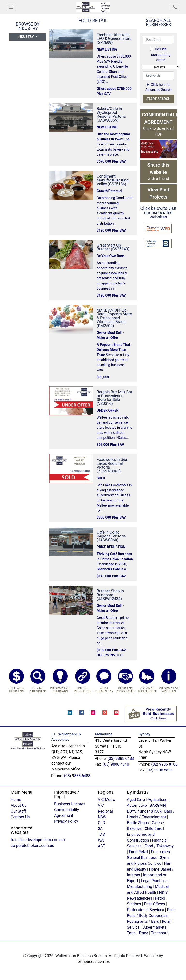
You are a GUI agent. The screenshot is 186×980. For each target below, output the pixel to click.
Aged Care (136, 800)
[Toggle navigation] (11, 7)
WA (101, 840)
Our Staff (18, 811)
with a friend (159, 171)
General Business (142, 858)
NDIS (163, 892)
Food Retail (139, 852)
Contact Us (20, 817)
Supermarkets (154, 927)
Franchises (160, 852)
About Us (19, 805)
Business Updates (70, 804)
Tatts (131, 933)
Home (16, 800)
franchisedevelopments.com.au (38, 840)
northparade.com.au (93, 962)
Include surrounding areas (160, 54)
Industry (26, 37)
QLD (101, 823)
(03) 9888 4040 (116, 764)
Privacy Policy (66, 821)
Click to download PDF (159, 124)
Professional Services (146, 910)
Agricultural (158, 800)
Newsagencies (139, 898)
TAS (101, 834)
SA (100, 829)
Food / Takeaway (159, 846)
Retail (167, 921)
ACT (101, 846)
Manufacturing (139, 887)
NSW (102, 817)
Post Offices (155, 904)
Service (133, 927)
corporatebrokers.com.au (32, 846)
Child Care (153, 829)
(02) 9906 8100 (164, 764)
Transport (159, 933)
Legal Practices (154, 881)
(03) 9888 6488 (77, 776)
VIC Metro (106, 800)
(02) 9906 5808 (159, 770)
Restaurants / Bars (143, 921)
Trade (143, 933)
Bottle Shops (138, 823)
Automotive (137, 805)
